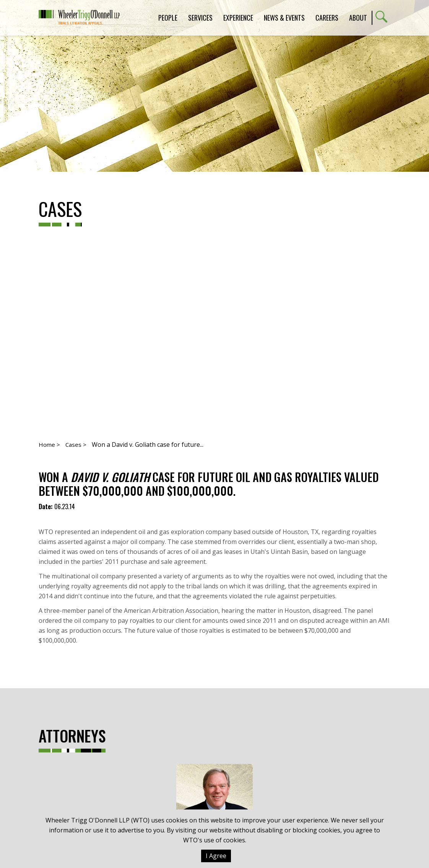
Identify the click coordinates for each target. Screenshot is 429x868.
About (358, 18)
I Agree (216, 856)
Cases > (76, 445)
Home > (49, 445)
